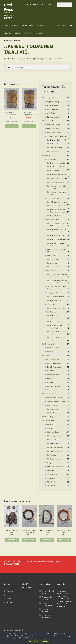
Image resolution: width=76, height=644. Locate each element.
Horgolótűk (51, 378)
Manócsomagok (53, 109)
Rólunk (15, 25)
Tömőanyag (51, 390)
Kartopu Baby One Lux (57, 163)
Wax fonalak (54, 267)
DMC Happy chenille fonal (58, 202)
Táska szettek (52, 474)
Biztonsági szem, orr (54, 363)
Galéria (17, 33)
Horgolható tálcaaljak (55, 132)
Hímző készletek (53, 348)
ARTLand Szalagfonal (57, 297)
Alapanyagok (54, 409)
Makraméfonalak (53, 220)
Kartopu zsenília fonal (57, 206)
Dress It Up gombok (54, 367)
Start (6, 25)
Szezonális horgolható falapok (58, 136)
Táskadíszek (51, 478)
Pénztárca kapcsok (54, 386)
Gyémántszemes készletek (56, 401)
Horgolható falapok (54, 125)
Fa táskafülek (54, 440)
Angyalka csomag (53, 102)
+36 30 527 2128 (62, 594)
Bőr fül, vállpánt (55, 436)
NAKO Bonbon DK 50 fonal (59, 167)
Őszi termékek (55, 144)
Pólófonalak (51, 271)
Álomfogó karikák (53, 359)
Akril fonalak (52, 159)
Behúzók (50, 424)
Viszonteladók (27, 25)
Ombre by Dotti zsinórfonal (59, 322)
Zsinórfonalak (52, 312)
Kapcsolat (40, 33)
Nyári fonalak (52, 255)
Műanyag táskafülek (57, 447)
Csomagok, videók (51, 98)
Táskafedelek (52, 482)
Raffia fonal (54, 263)
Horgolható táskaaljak (55, 467)
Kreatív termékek (51, 394)
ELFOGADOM (33, 641)
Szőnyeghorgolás (53, 117)
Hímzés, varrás (50, 344)
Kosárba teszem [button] (12, 126)
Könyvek (50, 382)
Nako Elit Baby (55, 171)
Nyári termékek (55, 140)
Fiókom (36, 5)
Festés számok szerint (55, 398)
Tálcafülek (53, 455)
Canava (50, 428)
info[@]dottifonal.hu (64, 601)
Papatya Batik (54, 178)
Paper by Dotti (55, 259)
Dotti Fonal (8, 7)
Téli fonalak (51, 304)
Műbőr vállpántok (56, 451)
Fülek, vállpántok (53, 432)
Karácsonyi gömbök (54, 105)
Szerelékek (51, 470)
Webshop (28, 5)
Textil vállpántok (56, 459)
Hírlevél (8, 33)
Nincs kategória (50, 417)
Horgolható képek (53, 128)
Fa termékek (49, 121)
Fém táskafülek (55, 444)
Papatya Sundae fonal (57, 182)
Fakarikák (50, 371)
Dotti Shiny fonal (55, 300)
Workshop (28, 33)
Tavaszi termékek (56, 148)
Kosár (43, 5)
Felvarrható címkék (54, 375)
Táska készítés (50, 421)
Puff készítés (52, 113)
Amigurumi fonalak (54, 198)
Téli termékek (54, 151)
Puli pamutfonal (55, 216)
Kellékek (50, 352)
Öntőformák (54, 413)
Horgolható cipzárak (54, 463)
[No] (74, 638)
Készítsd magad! (53, 405)
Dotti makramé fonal (57, 235)
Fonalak (47, 155)
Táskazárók (51, 486)
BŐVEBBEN (44, 641)
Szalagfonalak (52, 293)
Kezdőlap (9, 40)
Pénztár (50, 5)
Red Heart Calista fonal (58, 308)
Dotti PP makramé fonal (58, 239)
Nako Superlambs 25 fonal (59, 174)
